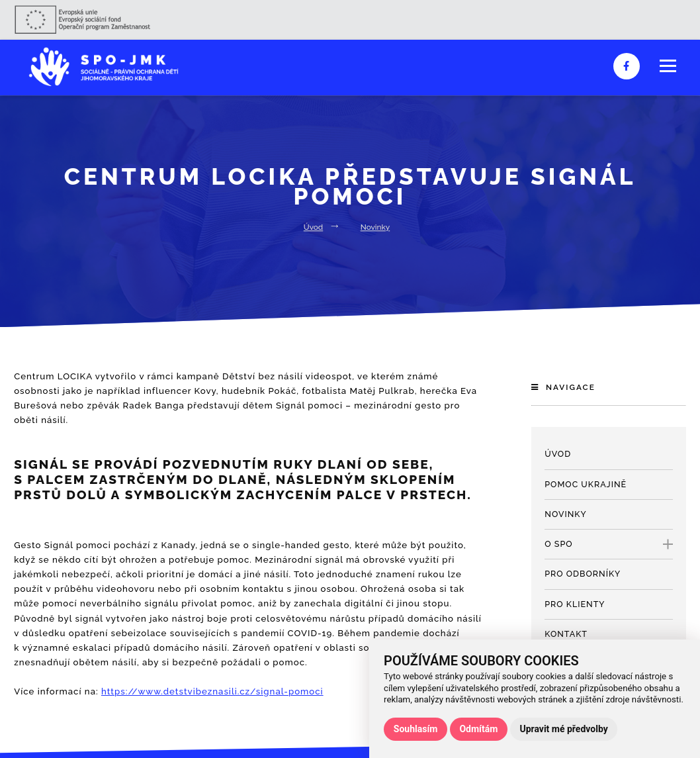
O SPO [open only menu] (609, 545)
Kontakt (566, 634)
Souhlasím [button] (416, 729)
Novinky (375, 227)
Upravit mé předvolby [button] (563, 729)
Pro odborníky (583, 574)
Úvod (313, 227)
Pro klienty (575, 604)
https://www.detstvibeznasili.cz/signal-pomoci (212, 691)
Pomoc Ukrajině (586, 484)
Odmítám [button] (478, 729)
